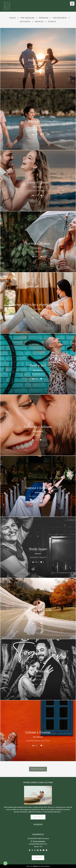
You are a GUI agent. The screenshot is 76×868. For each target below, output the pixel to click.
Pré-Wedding (28, 18)
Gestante (25, 22)
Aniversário (60, 18)
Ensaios (39, 22)
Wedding (44, 18)
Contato (38, 858)
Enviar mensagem (39, 841)
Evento (52, 22)
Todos (12, 18)
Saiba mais (38, 817)
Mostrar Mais (38, 769)
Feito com (38, 866)
